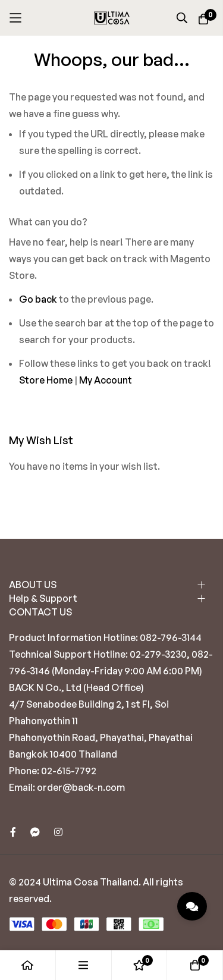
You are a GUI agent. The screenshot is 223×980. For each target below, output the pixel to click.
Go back (38, 299)
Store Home (46, 380)
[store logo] (112, 18)
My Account (106, 380)
